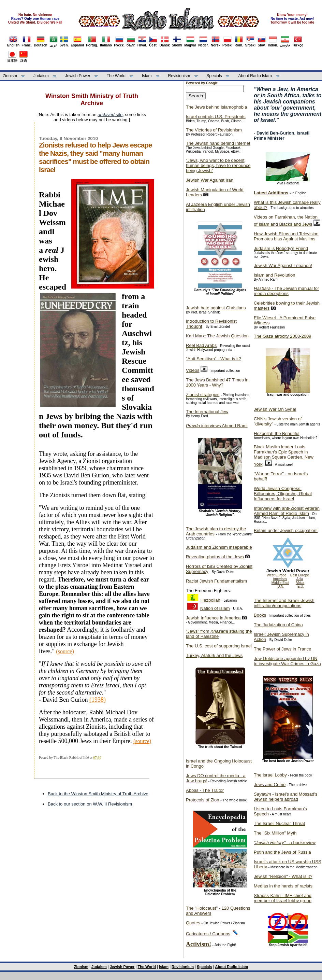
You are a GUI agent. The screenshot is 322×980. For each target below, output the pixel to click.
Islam (147, 76)
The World (116, 76)
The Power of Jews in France (282, 649)
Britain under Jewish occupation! (286, 530)
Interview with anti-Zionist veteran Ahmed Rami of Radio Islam (287, 511)
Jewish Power (78, 76)
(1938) (98, 700)
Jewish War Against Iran (210, 180)
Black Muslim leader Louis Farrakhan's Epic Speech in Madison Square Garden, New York (284, 456)
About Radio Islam (255, 76)
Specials (214, 76)
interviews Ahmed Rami (217, 426)
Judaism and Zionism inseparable (219, 547)
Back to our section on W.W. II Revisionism (90, 804)
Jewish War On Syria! (275, 409)
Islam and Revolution (274, 275)
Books (260, 615)
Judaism (41, 76)
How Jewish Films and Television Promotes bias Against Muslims (286, 236)
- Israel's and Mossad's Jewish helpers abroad (286, 797)
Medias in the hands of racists (283, 886)
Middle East (280, 583)
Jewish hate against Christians (216, 308)
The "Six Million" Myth (275, 833)
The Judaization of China (278, 625)
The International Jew (207, 412)
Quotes (193, 923)
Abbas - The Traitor (205, 790)
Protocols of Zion (203, 800)
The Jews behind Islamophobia (216, 107)
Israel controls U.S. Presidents (216, 117)
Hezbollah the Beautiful (277, 433)
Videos (193, 370)
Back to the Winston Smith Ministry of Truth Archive (98, 794)
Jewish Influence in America (213, 618)
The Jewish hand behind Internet (218, 143)
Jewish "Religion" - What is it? (283, 876)
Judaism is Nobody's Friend (281, 248)
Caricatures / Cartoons (208, 934)
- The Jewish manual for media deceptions (286, 291)
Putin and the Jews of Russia (282, 852)
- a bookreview (285, 843)
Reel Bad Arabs (201, 345)
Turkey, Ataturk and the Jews (214, 655)
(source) (142, 741)
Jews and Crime (270, 785)
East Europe (300, 575)
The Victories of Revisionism (214, 130)
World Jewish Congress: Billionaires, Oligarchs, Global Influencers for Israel (283, 494)
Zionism (10, 76)
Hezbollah (210, 600)
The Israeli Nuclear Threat (279, 823)
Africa (300, 583)
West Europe (277, 575)
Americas (280, 579)
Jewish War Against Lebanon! (283, 265)
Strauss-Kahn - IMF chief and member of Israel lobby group (283, 898)
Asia (300, 579)
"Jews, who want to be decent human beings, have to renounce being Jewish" (218, 165)
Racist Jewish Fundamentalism (216, 581)
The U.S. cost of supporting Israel (219, 646)
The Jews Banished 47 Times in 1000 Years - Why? (217, 382)
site (110, 115)
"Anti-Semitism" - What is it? (214, 359)
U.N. (281, 586)
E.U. (301, 586)
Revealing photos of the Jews (215, 557)
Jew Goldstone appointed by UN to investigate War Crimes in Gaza (287, 661)
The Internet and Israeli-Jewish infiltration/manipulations (284, 603)
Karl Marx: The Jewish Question (217, 336)
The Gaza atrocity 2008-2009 (282, 336)
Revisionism (179, 76)
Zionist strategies (203, 395)
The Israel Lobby (270, 775)
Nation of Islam (215, 608)
